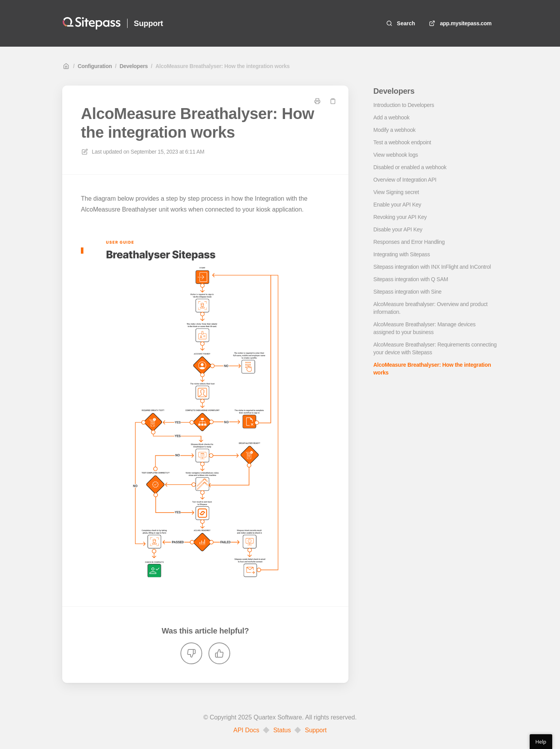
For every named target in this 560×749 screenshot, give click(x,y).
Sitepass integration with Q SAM (411, 279)
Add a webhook (391, 117)
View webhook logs (396, 155)
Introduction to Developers (404, 105)
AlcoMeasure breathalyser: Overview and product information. (430, 308)
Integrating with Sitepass (402, 254)
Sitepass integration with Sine (407, 292)
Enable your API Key (397, 205)
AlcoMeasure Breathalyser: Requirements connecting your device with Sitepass (435, 348)
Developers (134, 66)
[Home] (92, 23)
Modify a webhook (394, 130)
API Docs (246, 730)
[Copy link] (333, 101)
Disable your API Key (398, 229)
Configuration (95, 66)
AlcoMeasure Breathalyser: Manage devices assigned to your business (424, 328)
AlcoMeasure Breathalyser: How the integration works (223, 66)
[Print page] (317, 101)
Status (282, 730)
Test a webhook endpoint (402, 142)
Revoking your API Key (400, 217)
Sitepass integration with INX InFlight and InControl (432, 267)
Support (316, 730)
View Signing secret (396, 192)
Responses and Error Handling (409, 242)
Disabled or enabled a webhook (410, 167)
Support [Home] (148, 23)
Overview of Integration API (405, 180)
